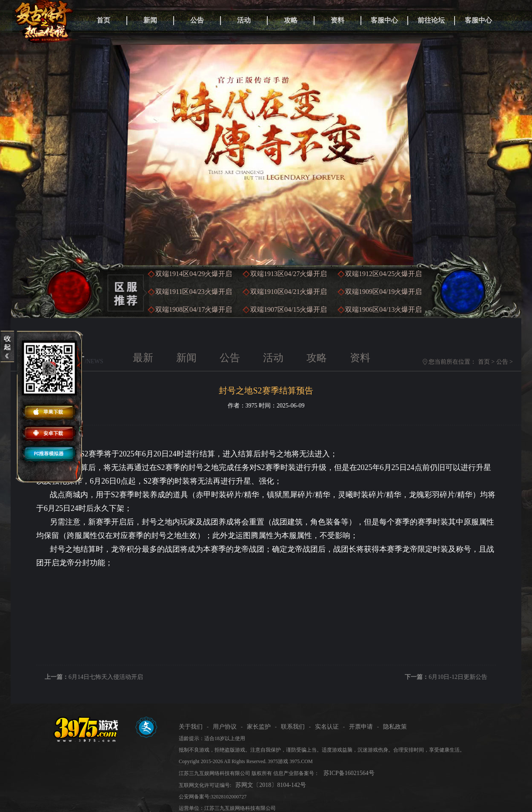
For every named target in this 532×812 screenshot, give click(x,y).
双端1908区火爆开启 (194, 309)
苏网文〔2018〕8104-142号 (271, 785)
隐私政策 (395, 727)
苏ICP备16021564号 (349, 773)
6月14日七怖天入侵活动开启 (106, 677)
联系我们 (293, 727)
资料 (338, 20)
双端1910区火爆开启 (289, 292)
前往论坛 (431, 20)
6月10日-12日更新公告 (458, 677)
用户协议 (225, 727)
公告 (197, 20)
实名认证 (327, 727)
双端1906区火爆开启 (383, 309)
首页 (103, 20)
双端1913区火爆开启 (289, 274)
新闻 (150, 20)
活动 (244, 20)
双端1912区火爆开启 (383, 274)
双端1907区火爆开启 (289, 309)
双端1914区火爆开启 (194, 274)
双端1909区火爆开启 (383, 292)
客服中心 (384, 20)
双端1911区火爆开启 (194, 292)
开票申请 (361, 727)
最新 (143, 358)
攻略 (291, 20)
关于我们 (191, 727)
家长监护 (259, 727)
